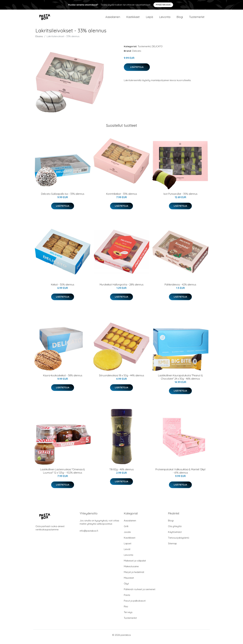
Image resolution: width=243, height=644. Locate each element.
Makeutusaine (131, 570)
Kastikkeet (133, 19)
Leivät (127, 553)
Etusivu (39, 40)
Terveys (128, 616)
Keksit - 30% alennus (63, 288)
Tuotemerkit (197, 19)
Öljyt (126, 587)
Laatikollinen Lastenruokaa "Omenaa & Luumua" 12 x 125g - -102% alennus (63, 475)
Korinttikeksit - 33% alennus (122, 198)
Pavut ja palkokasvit (135, 604)
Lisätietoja (137, 71)
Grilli (126, 530)
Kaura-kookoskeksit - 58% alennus (63, 379)
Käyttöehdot (175, 536)
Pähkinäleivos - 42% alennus (180, 288)
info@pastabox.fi (89, 534)
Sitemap (172, 547)
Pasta (127, 599)
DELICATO (157, 50)
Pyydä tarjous (163, 5)
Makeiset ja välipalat (135, 564)
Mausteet (129, 582)
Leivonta (165, 19)
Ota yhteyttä (175, 530)
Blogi (180, 19)
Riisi (126, 610)
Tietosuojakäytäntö (179, 541)
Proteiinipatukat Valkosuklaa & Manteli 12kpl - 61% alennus (180, 475)
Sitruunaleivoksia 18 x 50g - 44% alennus (122, 379)
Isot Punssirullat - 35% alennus (180, 198)
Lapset (128, 547)
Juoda (127, 536)
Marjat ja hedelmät (134, 576)
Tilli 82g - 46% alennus (122, 473)
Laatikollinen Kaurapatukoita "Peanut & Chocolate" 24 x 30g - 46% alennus (180, 381)
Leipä (149, 19)
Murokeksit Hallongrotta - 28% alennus (122, 288)
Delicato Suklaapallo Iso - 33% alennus (63, 198)
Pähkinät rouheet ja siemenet (140, 593)
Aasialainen (113, 19)
